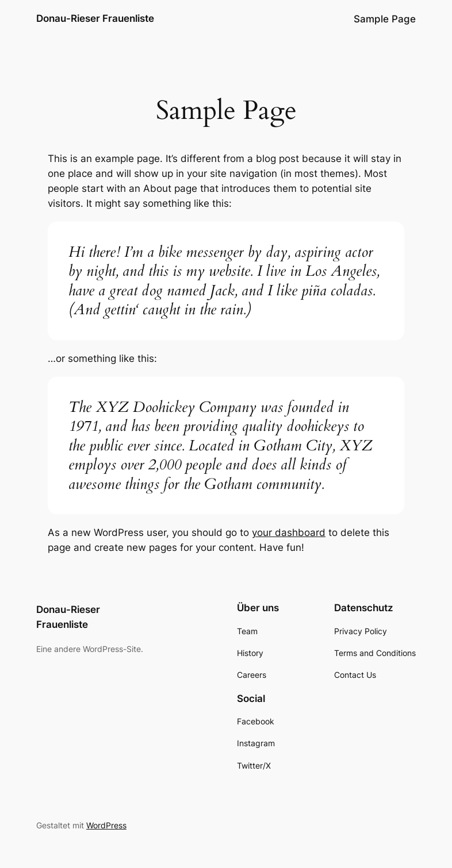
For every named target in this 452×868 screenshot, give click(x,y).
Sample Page (385, 19)
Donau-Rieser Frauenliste (95, 18)
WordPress (106, 825)
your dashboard (289, 533)
